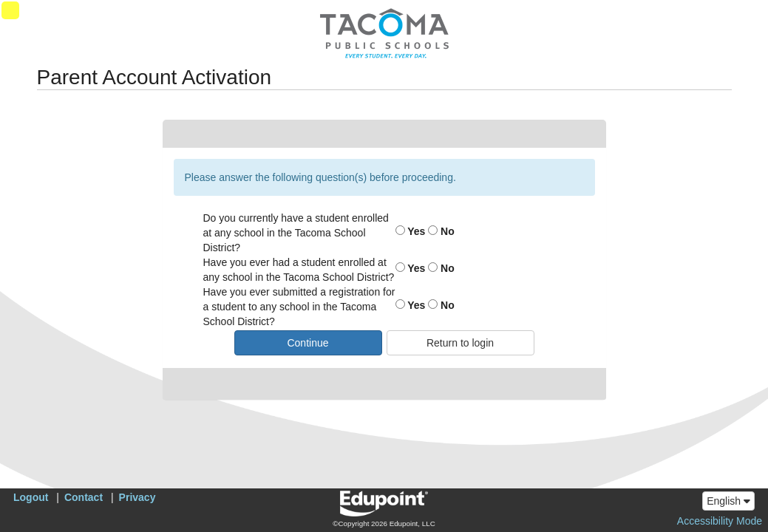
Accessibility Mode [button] (720, 521)
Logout (31, 497)
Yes (411, 231)
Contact (84, 497)
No (441, 231)
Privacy (137, 497)
